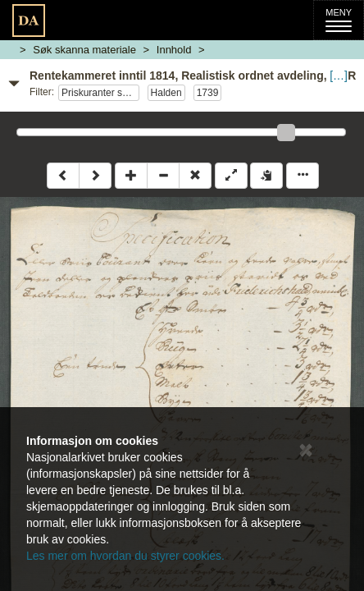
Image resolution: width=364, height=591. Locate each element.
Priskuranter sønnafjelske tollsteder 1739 (100, 93)
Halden (166, 93)
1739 (208, 93)
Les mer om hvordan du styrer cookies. (125, 556)
